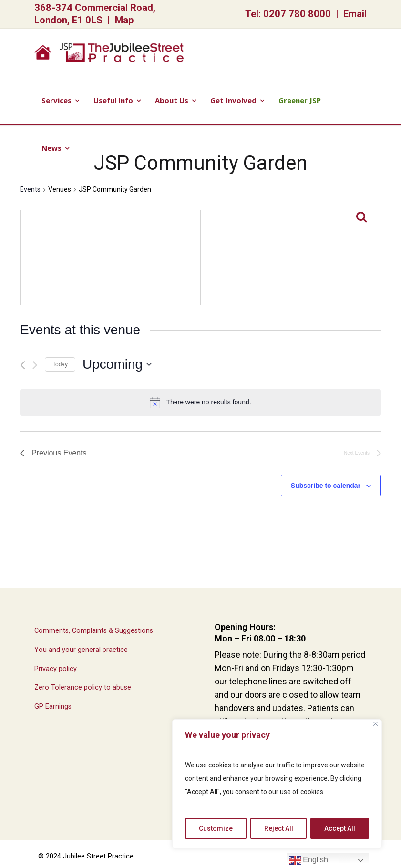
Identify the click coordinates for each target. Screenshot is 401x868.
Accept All (340, 828)
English (309, 860)
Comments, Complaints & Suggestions (94, 631)
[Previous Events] (23, 365)
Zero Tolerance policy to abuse (83, 687)
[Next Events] (35, 365)
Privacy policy (56, 669)
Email (355, 14)
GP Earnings (53, 707)
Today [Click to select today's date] (60, 364)
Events (30, 189)
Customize (216, 828)
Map (124, 20)
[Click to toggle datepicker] (117, 364)
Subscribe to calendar (326, 486)
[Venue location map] (110, 258)
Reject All (279, 828)
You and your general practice (81, 650)
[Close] (375, 724)
